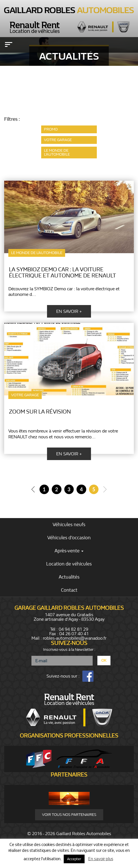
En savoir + (69, 311)
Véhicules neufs (69, 525)
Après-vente (69, 551)
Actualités (69, 577)
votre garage (58, 140)
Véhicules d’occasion (69, 538)
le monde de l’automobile (57, 152)
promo (51, 129)
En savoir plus (101, 859)
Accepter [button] (74, 859)
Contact (69, 590)
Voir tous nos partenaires (69, 815)
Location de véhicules (69, 564)
